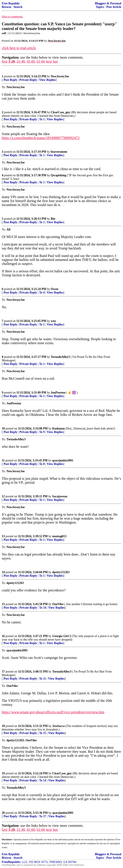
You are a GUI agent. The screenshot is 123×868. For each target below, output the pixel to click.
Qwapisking (58, 175)
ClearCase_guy (60, 112)
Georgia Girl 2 (62, 636)
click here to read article (19, 48)
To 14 (43, 608)
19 (3, 773)
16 (3, 636)
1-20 (12, 61)
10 (3, 428)
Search (18, 7)
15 (3, 604)
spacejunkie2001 (63, 460)
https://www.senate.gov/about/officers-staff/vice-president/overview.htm (53, 712)
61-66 (41, 61)
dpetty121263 (61, 572)
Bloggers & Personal (108, 3)
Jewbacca (58, 726)
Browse (7, 7)
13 (3, 536)
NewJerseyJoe (60, 76)
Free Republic (11, 3)
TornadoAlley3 (60, 357)
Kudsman (59, 428)
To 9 (42, 432)
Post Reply (10, 80)
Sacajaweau (60, 496)
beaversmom (59, 152)
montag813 (59, 536)
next (49, 61)
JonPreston (58, 393)
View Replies (47, 80)
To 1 (42, 119)
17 (3, 672)
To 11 (43, 679)
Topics (100, 7)
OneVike (58, 604)
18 (3, 726)
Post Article (114, 7)
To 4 (42, 293)
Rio (53, 219)
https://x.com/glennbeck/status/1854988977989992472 (41, 138)
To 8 (42, 464)
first (5, 61)
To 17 (43, 816)
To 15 (43, 733)
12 (3, 496)
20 (3, 813)
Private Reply (28, 80)
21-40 (21, 61)
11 (3, 460)
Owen (54, 289)
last (55, 61)
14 (3, 572)
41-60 (31, 61)
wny (53, 321)
